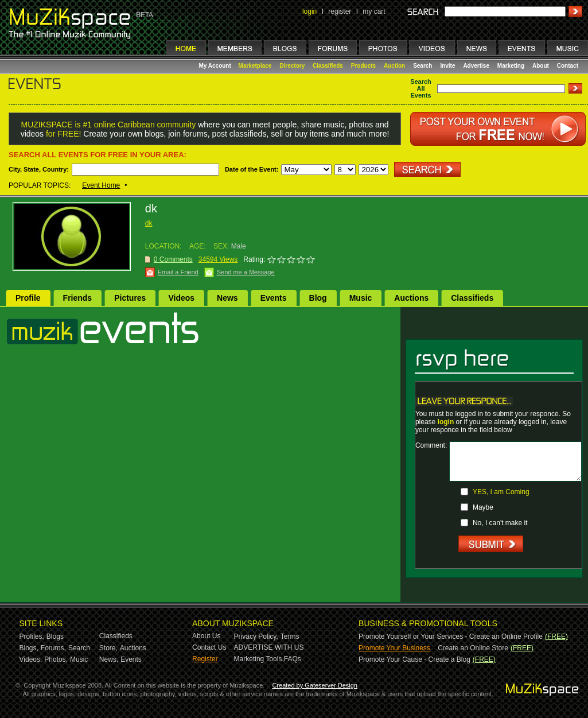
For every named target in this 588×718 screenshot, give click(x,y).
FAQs (293, 659)
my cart (374, 11)
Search (422, 66)
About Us (206, 636)
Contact (568, 66)
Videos (181, 298)
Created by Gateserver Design (315, 685)
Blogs (55, 637)
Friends (78, 298)
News (227, 298)
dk (149, 223)
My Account (216, 66)
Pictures (130, 298)
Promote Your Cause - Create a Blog (414, 659)
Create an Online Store (473, 648)
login (309, 11)
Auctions (411, 298)
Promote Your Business (394, 648)
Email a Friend (178, 272)
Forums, (53, 648)
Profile (28, 298)
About (541, 66)
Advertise (476, 66)
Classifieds (328, 66)
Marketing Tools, (259, 659)
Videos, (31, 659)
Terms (290, 637)
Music (361, 298)
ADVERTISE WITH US (269, 647)
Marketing (511, 66)
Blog (318, 298)
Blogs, (29, 648)
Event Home (101, 185)
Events (274, 298)
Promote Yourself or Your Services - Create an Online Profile (451, 637)
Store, (108, 648)
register (340, 11)
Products (363, 66)
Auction (394, 66)
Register (205, 659)
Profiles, (32, 637)
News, (109, 659)
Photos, (56, 659)
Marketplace (255, 66)
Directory (292, 66)
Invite (447, 66)
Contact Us (209, 647)
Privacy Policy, (256, 637)
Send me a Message (246, 272)
